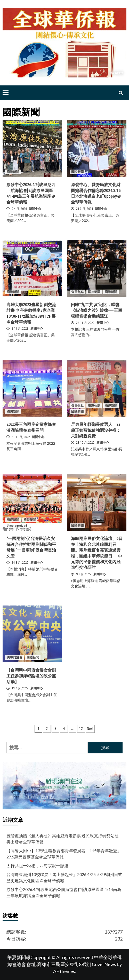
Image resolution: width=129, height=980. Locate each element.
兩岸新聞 (94, 292)
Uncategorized (17, 526)
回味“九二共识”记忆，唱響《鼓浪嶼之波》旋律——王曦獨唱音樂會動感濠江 (96, 310)
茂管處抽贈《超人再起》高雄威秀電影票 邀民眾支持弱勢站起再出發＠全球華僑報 (63, 839)
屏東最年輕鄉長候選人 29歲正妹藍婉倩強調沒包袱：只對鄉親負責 (96, 430)
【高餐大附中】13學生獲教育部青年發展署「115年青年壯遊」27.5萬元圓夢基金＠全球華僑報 (64, 854)
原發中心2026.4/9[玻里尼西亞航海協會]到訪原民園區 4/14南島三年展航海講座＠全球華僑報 (64, 892)
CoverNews (104, 964)
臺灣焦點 (94, 406)
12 (81, 729)
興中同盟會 (14, 657)
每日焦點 (77, 292)
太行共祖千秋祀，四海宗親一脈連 (37, 866)
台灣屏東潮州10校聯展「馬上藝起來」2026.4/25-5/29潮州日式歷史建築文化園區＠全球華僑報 (64, 877)
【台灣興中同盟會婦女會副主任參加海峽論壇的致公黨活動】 (31, 676)
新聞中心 (35, 209)
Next (90, 729)
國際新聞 (13, 172)
